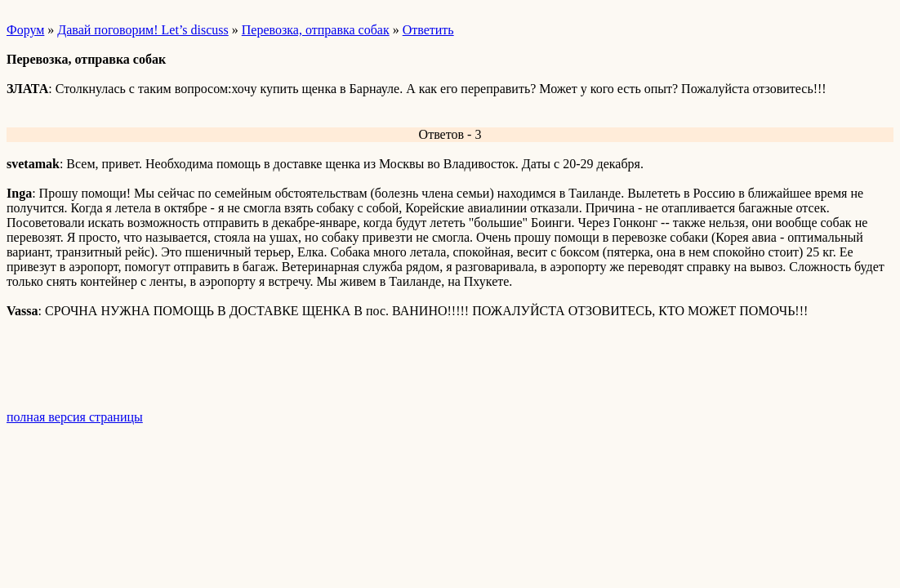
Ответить (428, 30)
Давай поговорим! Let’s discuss (143, 30)
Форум (25, 30)
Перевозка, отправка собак (316, 30)
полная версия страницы (75, 417)
